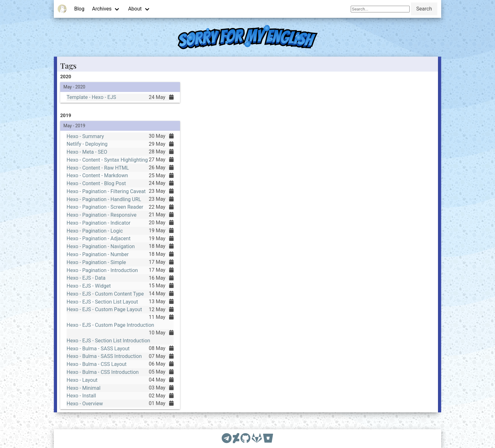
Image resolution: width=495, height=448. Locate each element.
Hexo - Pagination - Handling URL (103, 197)
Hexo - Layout (81, 384)
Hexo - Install (80, 401)
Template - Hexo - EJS (90, 97)
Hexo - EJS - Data (85, 279)
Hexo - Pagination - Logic (94, 229)
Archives (102, 9)
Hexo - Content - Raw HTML (97, 164)
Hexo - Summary (84, 131)
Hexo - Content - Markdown (97, 172)
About (135, 9)
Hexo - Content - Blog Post (95, 180)
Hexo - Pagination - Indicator (98, 221)
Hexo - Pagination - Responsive (101, 213)
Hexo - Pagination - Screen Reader (104, 205)
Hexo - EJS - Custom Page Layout (104, 311)
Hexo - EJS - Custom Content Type (105, 295)
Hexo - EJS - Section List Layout (102, 303)
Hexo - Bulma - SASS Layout (97, 352)
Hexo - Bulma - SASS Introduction (104, 360)
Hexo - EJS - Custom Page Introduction (110, 327)
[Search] (380, 9)
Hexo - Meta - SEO (86, 148)
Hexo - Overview (83, 409)
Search (424, 9)
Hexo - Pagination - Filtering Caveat (106, 189)
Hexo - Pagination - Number (97, 254)
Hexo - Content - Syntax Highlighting (107, 156)
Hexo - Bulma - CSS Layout (96, 368)
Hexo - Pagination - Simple (96, 262)
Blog (79, 9)
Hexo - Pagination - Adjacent (98, 238)
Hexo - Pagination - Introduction (102, 270)
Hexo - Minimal (82, 393)
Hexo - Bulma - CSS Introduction (102, 376)
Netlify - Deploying (86, 139)
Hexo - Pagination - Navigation (100, 246)
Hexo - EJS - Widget (88, 287)
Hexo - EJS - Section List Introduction (108, 344)
